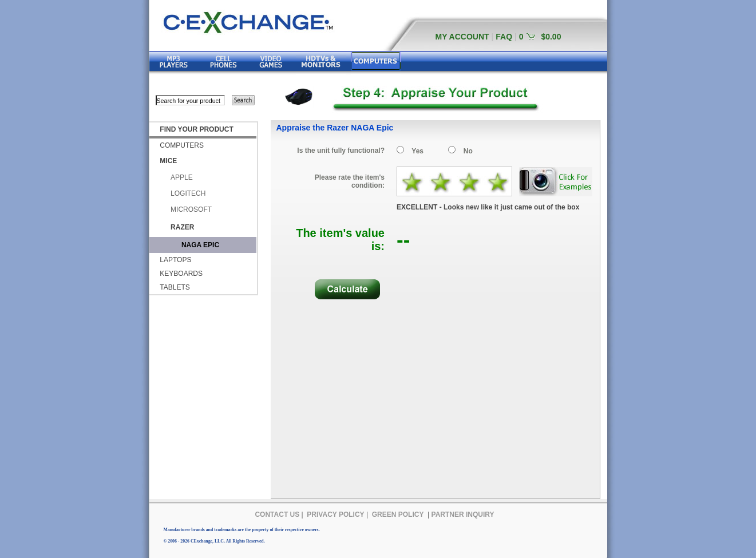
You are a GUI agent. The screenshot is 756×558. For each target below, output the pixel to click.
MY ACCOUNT (462, 37)
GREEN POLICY (398, 515)
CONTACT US (277, 515)
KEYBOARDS (181, 274)
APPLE (182, 177)
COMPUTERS (182, 145)
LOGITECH (188, 193)
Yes (417, 151)
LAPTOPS (175, 260)
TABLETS (175, 287)
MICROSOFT (191, 209)
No (468, 151)
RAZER (182, 227)
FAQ (504, 37)
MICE (168, 161)
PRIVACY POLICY (335, 515)
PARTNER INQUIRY (463, 515)
